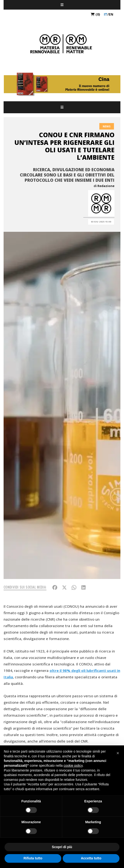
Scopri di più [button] (62, 847)
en (111, 14)
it (106, 14)
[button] (118, 753)
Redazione (106, 186)
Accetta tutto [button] (91, 858)
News (107, 126)
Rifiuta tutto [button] (33, 858)
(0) (95, 14)
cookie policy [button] (73, 766)
